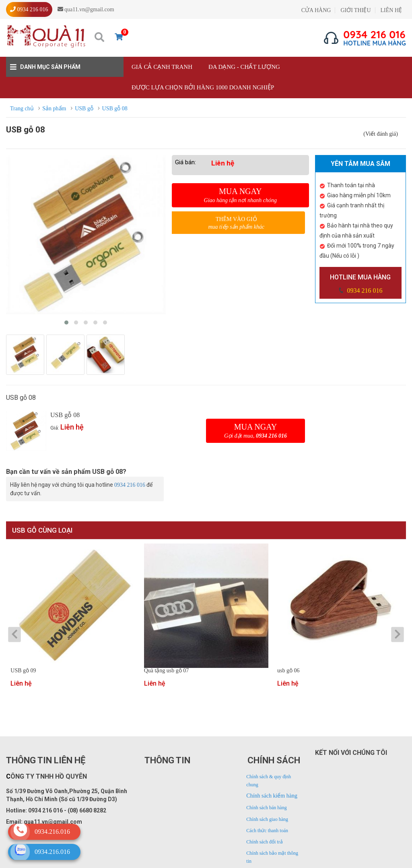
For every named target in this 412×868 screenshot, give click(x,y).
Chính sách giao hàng (267, 819)
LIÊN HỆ (391, 10)
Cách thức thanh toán (267, 831)
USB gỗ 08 (65, 415)
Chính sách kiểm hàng (272, 796)
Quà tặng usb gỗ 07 (167, 671)
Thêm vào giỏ (236, 223)
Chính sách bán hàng (266, 808)
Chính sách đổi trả (264, 842)
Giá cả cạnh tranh (162, 67)
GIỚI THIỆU (355, 10)
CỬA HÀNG (316, 10)
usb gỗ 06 (288, 671)
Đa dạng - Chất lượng (244, 67)
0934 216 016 (364, 290)
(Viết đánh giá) (381, 134)
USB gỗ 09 (23, 671)
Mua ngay (240, 195)
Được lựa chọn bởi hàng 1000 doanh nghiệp (203, 87)
